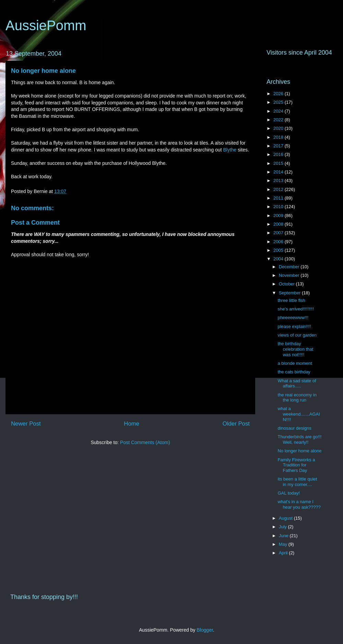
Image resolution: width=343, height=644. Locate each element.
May (284, 544)
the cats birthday (294, 372)
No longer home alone (43, 71)
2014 (279, 172)
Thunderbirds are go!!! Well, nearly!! (299, 439)
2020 (279, 128)
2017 (279, 146)
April (284, 553)
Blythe (230, 150)
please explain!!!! (294, 326)
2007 (279, 233)
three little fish (291, 300)
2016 (279, 154)
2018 (279, 137)
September (290, 293)
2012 (279, 189)
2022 (279, 120)
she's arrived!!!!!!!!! (296, 309)
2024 (279, 111)
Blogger (205, 630)
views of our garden (297, 335)
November (290, 275)
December (290, 267)
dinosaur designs (294, 428)
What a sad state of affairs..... (297, 383)
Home (132, 424)
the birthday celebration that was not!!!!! (295, 349)
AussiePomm (46, 25)
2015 (279, 163)
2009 (279, 216)
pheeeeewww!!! (293, 318)
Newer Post (26, 424)
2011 (279, 198)
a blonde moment (295, 363)
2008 (279, 224)
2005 (279, 250)
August (286, 518)
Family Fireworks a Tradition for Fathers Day (296, 465)
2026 (279, 94)
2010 (279, 207)
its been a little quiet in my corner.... (297, 482)
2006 (279, 242)
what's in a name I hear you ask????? (299, 504)
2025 (279, 102)
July (283, 527)
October (287, 284)
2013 (279, 180)
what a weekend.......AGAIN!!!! (299, 414)
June (284, 536)
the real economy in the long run (297, 398)
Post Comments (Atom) (145, 442)
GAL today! (289, 493)
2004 (279, 259)
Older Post (236, 424)
